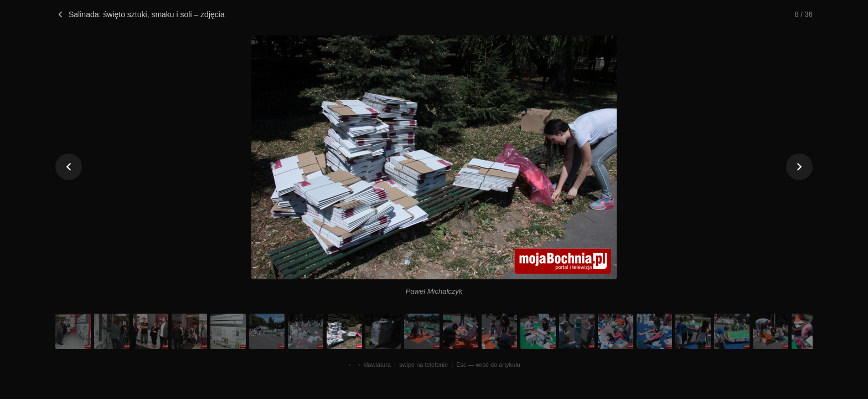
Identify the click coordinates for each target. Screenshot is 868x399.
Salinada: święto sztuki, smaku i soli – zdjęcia (140, 14)
